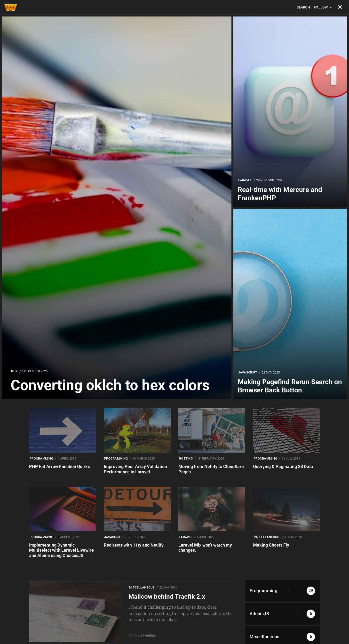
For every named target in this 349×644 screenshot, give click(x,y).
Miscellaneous (266, 537)
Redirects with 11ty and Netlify (134, 545)
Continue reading (142, 635)
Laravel (245, 180)
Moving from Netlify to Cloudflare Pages (211, 469)
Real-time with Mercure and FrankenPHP (280, 194)
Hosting (186, 458)
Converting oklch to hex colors (110, 385)
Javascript (248, 372)
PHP (14, 371)
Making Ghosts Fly (271, 545)
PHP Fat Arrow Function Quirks (59, 466)
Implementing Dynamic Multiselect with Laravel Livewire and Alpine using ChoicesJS (61, 550)
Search (303, 7)
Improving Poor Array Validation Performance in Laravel (135, 469)
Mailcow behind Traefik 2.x (167, 596)
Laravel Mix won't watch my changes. (205, 548)
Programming (41, 458)
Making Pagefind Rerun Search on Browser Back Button (290, 386)
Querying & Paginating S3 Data (283, 466)
